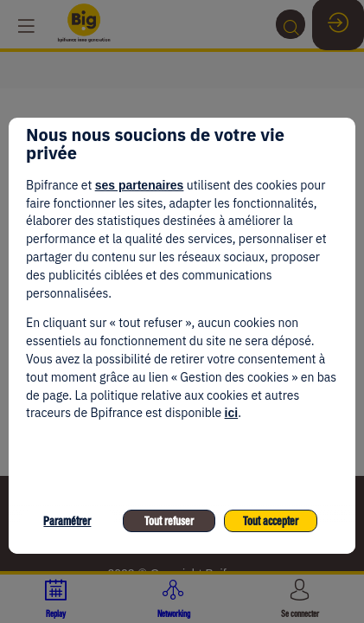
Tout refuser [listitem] (169, 521)
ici (232, 413)
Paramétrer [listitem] (67, 521)
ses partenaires (140, 185)
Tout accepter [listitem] (271, 521)
